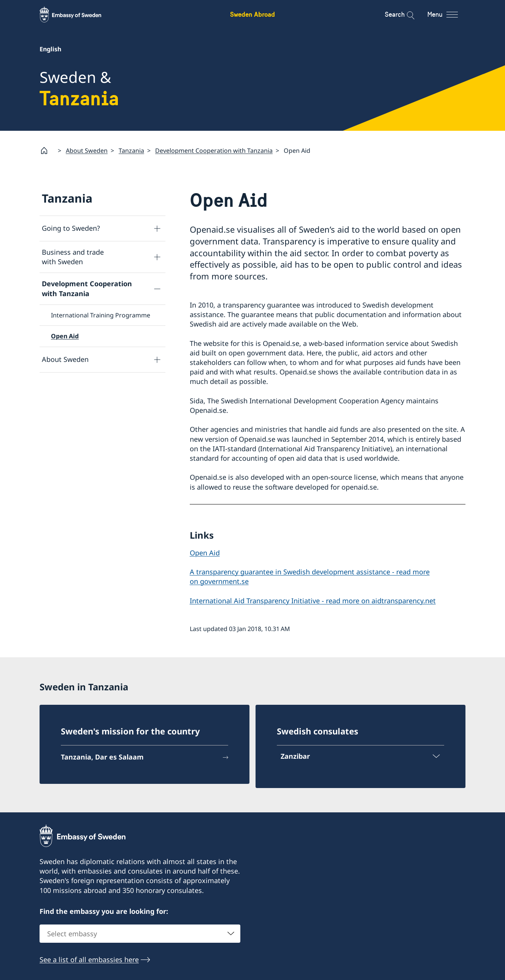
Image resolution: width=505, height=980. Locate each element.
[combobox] (140, 934)
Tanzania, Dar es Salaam (102, 757)
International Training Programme (101, 315)
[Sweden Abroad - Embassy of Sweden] (78, 14)
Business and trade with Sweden (73, 257)
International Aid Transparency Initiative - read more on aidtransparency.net (313, 601)
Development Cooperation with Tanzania (214, 151)
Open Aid (65, 336)
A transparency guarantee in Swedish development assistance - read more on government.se (310, 576)
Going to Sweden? (71, 228)
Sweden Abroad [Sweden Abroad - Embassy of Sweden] (252, 14)
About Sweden (87, 151)
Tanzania (131, 151)
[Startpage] (47, 151)
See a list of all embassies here (89, 959)
